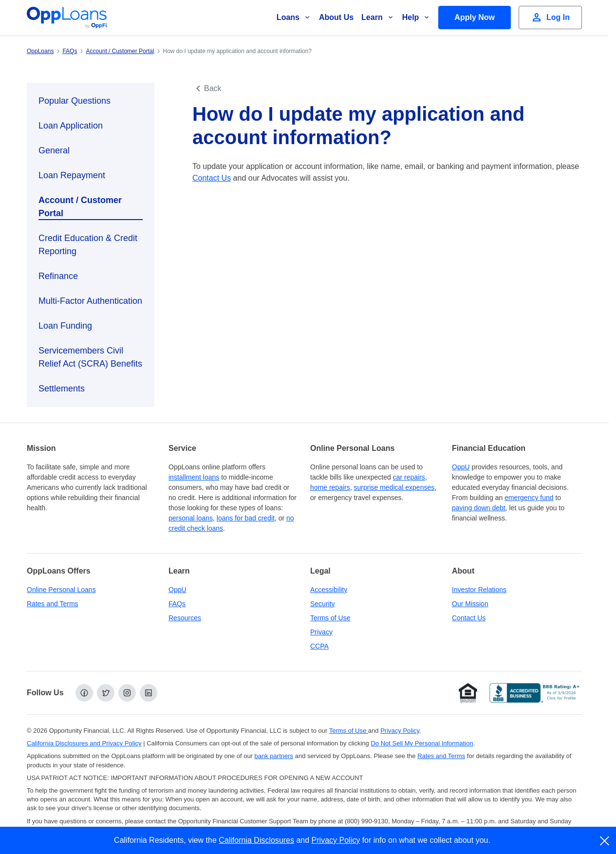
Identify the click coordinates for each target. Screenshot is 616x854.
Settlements (62, 389)
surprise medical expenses (394, 487)
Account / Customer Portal (80, 207)
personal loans (191, 518)
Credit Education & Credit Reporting (88, 245)
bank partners (274, 756)
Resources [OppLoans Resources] (185, 618)
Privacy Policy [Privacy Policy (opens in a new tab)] (400, 731)
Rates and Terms (53, 604)
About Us (336, 17)
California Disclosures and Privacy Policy (84, 743)
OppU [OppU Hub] (461, 467)
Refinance (58, 276)
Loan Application (71, 126)
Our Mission (470, 604)
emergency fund (529, 498)
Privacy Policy (336, 840)
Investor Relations (479, 590)
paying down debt (479, 508)
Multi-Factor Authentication (90, 301)
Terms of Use (330, 618)
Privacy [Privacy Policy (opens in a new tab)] (321, 632)
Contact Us (212, 178)
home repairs (330, 487)
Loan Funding (65, 326)
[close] (605, 841)
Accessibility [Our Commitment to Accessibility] (329, 590)
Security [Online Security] (323, 604)
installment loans (194, 477)
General (54, 150)
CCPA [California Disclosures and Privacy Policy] (319, 646)
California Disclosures (256, 840)
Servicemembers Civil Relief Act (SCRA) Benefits (90, 357)
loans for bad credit (246, 518)
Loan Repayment (72, 175)
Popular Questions (75, 101)
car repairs (409, 477)
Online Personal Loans (61, 590)
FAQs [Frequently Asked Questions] (177, 604)
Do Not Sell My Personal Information (422, 743)
